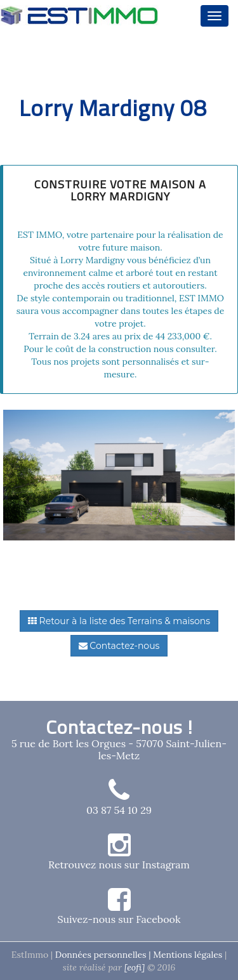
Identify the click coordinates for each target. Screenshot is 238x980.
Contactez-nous (119, 646)
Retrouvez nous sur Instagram (119, 865)
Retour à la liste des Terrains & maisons (119, 621)
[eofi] (136, 967)
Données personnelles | (104, 955)
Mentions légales (188, 955)
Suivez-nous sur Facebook (119, 919)
